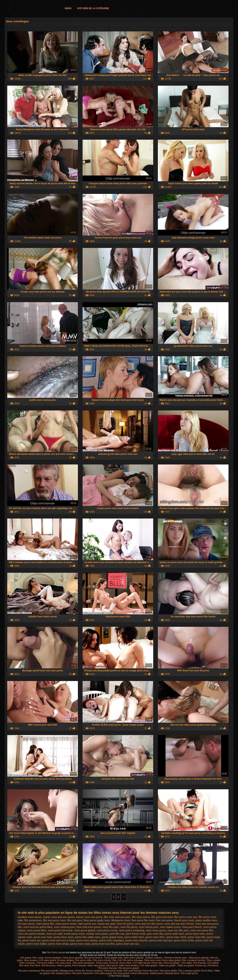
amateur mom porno (30, 917)
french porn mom (184, 920)
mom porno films (37, 930)
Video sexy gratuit (96, 966)
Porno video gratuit (171, 960)
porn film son (117, 934)
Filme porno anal (152, 960)
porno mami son (31, 940)
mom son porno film (202, 930)
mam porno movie (66, 924)
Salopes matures (154, 958)
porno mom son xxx (127, 944)
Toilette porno (157, 973)
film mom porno (141, 917)
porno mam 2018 (176, 937)
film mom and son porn (117, 917)
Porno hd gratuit (172, 963)
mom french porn (149, 927)
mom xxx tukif (54, 934)
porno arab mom (175, 934)
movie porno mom (74, 934)
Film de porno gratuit (129, 968)
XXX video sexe (63, 963)
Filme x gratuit (213, 960)
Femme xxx (201, 966)
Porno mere (102, 963)
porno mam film (197, 937)
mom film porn (111, 927)
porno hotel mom (134, 937)
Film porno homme (93, 958)
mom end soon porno (89, 927)
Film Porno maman (56, 953)
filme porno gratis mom (97, 920)
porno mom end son (161, 940)
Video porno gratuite (134, 958)
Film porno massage (133, 960)
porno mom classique (111, 940)
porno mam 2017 (155, 937)
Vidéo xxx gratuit (185, 966)
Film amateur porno (61, 973)
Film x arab (38, 958)
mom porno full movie (60, 930)
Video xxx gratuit (168, 966)
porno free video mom (88, 937)
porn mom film (155, 934)
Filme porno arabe (113, 971)
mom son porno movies (31, 934)
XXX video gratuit (48, 960)
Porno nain (157, 963)
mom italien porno (170, 927)
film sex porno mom (54, 920)
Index (68, 8)
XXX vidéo (186, 963)
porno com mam (43, 937)
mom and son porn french (179, 924)
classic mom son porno (89, 917)
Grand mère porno (139, 973)
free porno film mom (143, 920)
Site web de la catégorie (93, 8)
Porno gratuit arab (113, 958)
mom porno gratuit (85, 930)
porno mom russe (80, 944)
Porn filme (35, 966)
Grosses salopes (66, 960)
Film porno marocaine (82, 973)
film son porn (75, 920)
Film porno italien (45, 963)
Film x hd (117, 960)
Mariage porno (67, 971)
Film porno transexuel (84, 963)
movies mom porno (97, 934)
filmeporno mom (121, 920)
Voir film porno (48, 966)
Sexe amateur (31, 960)
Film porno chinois (102, 960)
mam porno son (87, 924)
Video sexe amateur (129, 966)
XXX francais (199, 963)
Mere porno (112, 966)
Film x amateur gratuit (189, 971)
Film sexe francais (132, 971)
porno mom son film (103, 944)
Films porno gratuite (73, 958)
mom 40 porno (125, 924)
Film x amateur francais (193, 960)
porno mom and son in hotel (59, 940)
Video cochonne (27, 963)
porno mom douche (137, 940)
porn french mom (136, 934)
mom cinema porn (65, 927)
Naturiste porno (172, 973)
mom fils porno (129, 927)
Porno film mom (151, 971)
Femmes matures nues (176, 958)
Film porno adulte (168, 971)
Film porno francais (107, 968)
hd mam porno (26, 924)
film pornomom (33, 920)
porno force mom (64, 937)
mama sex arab (106, 924)
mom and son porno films (38, 927)
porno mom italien (37, 944)
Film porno (213, 966)
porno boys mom (195, 934)
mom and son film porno (149, 924)
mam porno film (45, 924)
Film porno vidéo (83, 960)
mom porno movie (107, 930)
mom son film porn (178, 930)
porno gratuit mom (112, 937)
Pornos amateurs (53, 958)
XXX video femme (141, 963)
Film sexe (24, 966)
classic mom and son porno (59, 917)
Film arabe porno (189, 973)
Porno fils (114, 963)
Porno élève (207, 971)
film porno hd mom (162, 917)
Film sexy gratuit (121, 973)
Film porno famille (50, 971)
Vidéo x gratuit (64, 966)
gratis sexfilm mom (206, 920)
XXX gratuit (26, 958)
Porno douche (79, 966)
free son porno (165, 920)
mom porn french (192, 927)
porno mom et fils (184, 940)
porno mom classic (87, 940)
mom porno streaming (132, 930)
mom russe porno (156, 930)
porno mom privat (58, 944)
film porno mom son (186, 917)
